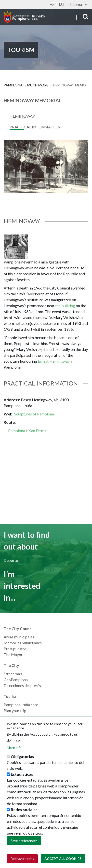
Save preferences (24, 842)
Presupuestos (15, 649)
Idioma (79, 4)
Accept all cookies (63, 860)
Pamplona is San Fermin (28, 431)
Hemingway (22, 116)
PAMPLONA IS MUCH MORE (26, 85)
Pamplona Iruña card (21, 705)
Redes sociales (24, 811)
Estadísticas (22, 776)
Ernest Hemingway (54, 361)
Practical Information (35, 127)
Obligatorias (22, 758)
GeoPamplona (16, 680)
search (85, 17)
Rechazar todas (22, 860)
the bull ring (65, 306)
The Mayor (13, 654)
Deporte (11, 560)
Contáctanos (53, 5)
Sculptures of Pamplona (34, 414)
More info (14, 749)
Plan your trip (15, 710)
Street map (13, 674)
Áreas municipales (19, 637)
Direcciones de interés (22, 685)
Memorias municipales (23, 643)
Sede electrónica (62, 5)
